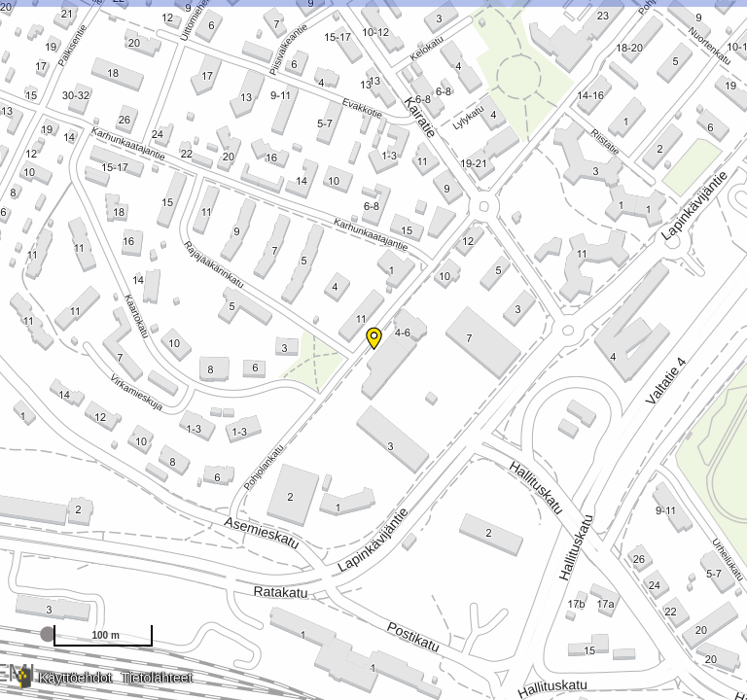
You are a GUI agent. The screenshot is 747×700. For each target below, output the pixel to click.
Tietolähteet (157, 678)
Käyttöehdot (75, 678)
